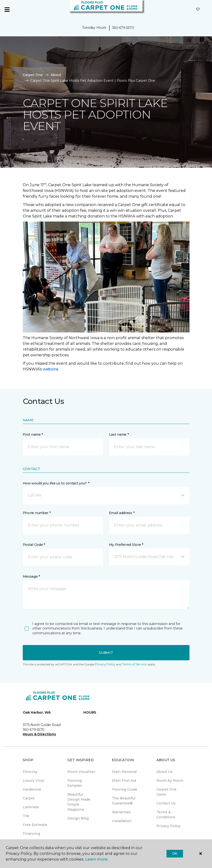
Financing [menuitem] (31, 834)
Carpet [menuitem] (29, 798)
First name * (33, 434)
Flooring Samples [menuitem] (75, 783)
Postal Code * (34, 545)
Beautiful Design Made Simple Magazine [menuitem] (79, 802)
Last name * (119, 434)
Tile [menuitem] (26, 816)
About (56, 75)
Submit (106, 653)
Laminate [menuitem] (31, 807)
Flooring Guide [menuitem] (125, 789)
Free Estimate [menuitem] (35, 825)
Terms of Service (134, 664)
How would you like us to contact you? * (56, 483)
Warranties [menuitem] (121, 812)
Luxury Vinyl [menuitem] (33, 781)
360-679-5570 (123, 28)
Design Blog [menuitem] (78, 818)
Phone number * (37, 513)
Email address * (122, 513)
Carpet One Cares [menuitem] (166, 792)
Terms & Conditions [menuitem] (166, 815)
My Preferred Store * (126, 545)
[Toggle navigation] (7, 10)
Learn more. (97, 859)
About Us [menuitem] (164, 772)
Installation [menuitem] (122, 821)
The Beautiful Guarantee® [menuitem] (124, 801)
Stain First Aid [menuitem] (124, 781)
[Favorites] (198, 10)
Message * (31, 576)
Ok (175, 853)
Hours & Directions (39, 734)
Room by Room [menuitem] (170, 781)
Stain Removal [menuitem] (124, 772)
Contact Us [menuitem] (166, 803)
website (50, 369)
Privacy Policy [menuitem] (169, 826)
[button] (106, 495)
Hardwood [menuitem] (32, 789)
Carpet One (33, 75)
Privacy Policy (105, 664)
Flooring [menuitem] (30, 772)
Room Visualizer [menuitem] (81, 772)
